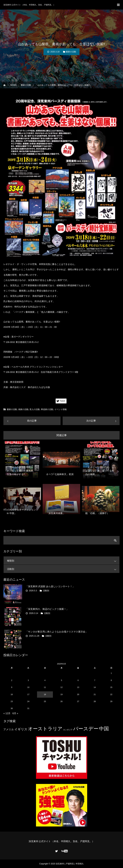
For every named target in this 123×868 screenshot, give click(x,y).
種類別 (63, 561)
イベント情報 (61, 409)
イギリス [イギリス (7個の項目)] (21, 729)
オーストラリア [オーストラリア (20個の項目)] (45, 729)
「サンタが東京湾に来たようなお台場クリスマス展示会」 (57, 632)
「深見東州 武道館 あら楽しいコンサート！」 (50, 586)
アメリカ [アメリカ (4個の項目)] (9, 729)
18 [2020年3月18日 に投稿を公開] (45, 694)
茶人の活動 (35, 409)
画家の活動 (23, 409)
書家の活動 (71, 52)
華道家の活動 (47, 409)
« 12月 (7, 713)
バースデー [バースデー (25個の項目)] (86, 729)
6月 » (15, 713)
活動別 (63, 569)
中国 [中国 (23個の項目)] (104, 729)
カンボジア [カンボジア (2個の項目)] (68, 730)
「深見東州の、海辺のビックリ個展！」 (47, 609)
